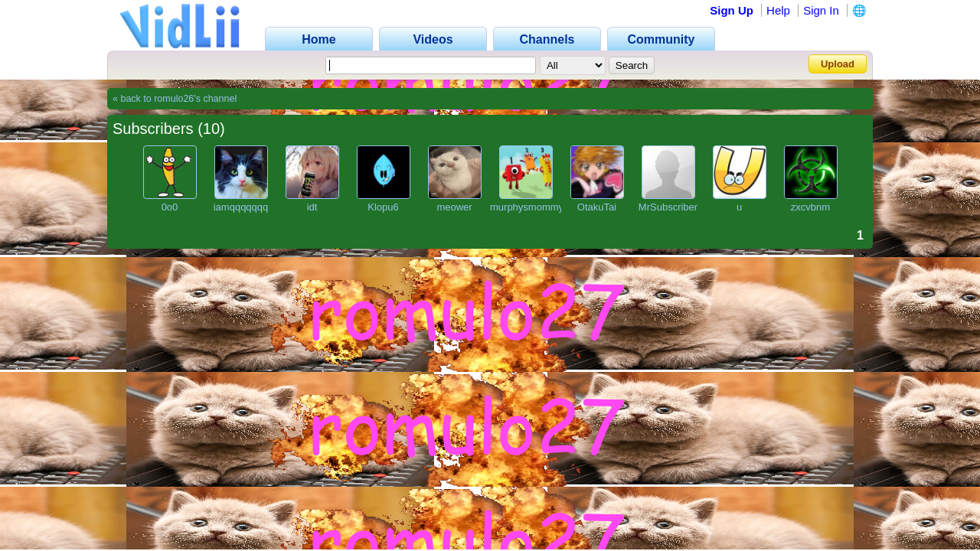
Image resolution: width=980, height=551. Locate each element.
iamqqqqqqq (241, 207)
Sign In (821, 10)
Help (778, 10)
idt (312, 207)
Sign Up (732, 10)
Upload (838, 64)
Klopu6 (383, 207)
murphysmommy (527, 207)
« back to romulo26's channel (175, 99)
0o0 (170, 207)
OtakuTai (597, 207)
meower (454, 207)
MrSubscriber (668, 207)
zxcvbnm (810, 207)
